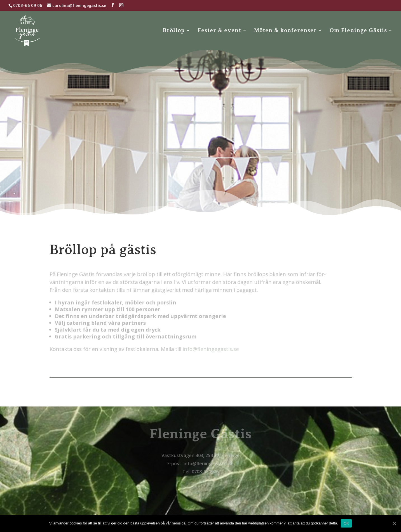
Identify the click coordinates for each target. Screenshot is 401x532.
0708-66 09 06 (28, 5)
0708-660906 (205, 472)
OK (346, 523)
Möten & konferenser (285, 31)
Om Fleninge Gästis (358, 31)
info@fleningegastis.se (207, 348)
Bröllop (174, 31)
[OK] (394, 523)
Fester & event (219, 31)
